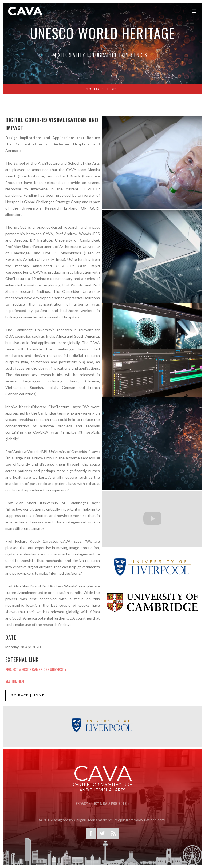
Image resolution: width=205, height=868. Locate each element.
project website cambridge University (36, 669)
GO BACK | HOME (28, 695)
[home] (25, 11)
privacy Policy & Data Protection (102, 803)
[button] (196, 11)
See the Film (15, 681)
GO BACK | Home (102, 89)
